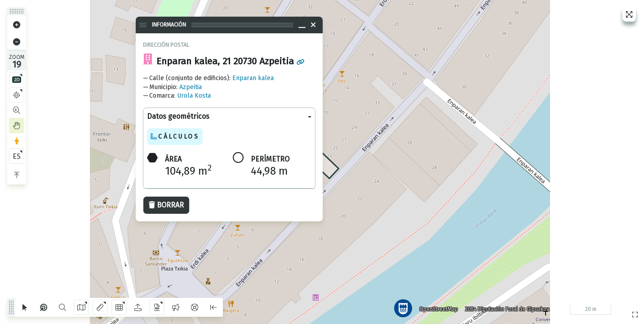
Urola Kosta (194, 96)
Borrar (166, 205)
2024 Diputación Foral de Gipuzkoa (506, 308)
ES (17, 156)
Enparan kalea (253, 78)
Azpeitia (191, 87)
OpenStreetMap (438, 308)
